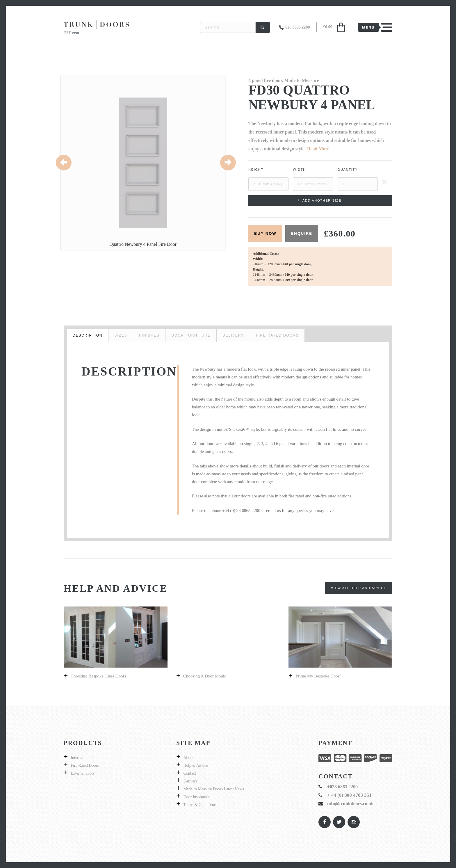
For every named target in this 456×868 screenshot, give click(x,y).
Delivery (190, 781)
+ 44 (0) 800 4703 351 (349, 795)
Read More (318, 149)
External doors (83, 773)
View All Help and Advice (359, 588)
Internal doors (82, 758)
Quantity (348, 170)
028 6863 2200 (298, 27)
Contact (190, 773)
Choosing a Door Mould (205, 676)
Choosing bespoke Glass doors (98, 676)
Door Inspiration (197, 797)
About (188, 758)
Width (299, 170)
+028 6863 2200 (342, 787)
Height (256, 170)
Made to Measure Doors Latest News (214, 789)
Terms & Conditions (200, 805)
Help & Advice (196, 765)
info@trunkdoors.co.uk (350, 804)
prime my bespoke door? (318, 676)
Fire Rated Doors (85, 765)
